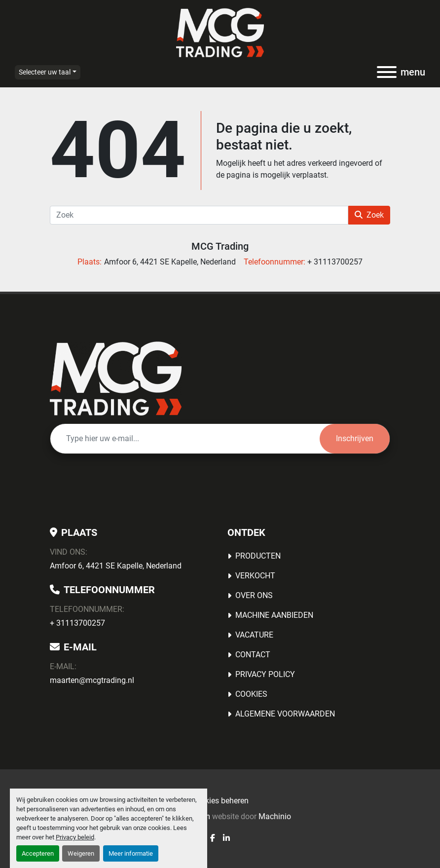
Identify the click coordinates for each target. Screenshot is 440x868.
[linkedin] (226, 838)
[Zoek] (199, 215)
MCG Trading (220, 246)
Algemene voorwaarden (285, 714)
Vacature (254, 635)
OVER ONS (254, 595)
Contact (253, 655)
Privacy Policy (265, 674)
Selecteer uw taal (45, 72)
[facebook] (213, 838)
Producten (258, 556)
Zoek (369, 215)
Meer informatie (131, 853)
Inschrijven (355, 438)
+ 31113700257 (77, 623)
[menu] (387, 72)
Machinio (275, 816)
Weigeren (81, 853)
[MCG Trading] (116, 378)
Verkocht (255, 576)
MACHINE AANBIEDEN (274, 615)
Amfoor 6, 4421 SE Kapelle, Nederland (116, 566)
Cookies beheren (220, 801)
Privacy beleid (75, 837)
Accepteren (38, 853)
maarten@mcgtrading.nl (92, 680)
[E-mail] (185, 439)
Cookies (251, 694)
